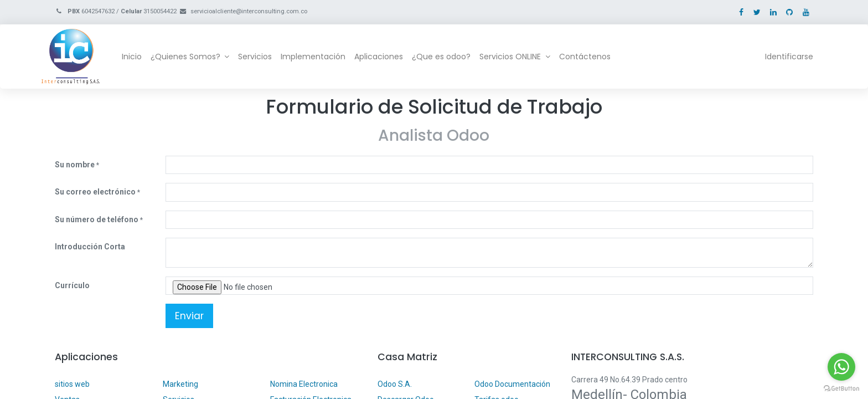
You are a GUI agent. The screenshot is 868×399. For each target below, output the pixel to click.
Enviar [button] (189, 316)
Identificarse (776, 57)
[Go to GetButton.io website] (841, 388)
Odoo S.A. (395, 384)
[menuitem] (145, 57)
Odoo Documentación (512, 384)
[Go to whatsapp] (841, 367)
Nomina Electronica (305, 384)
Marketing (180, 384)
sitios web (72, 384)
